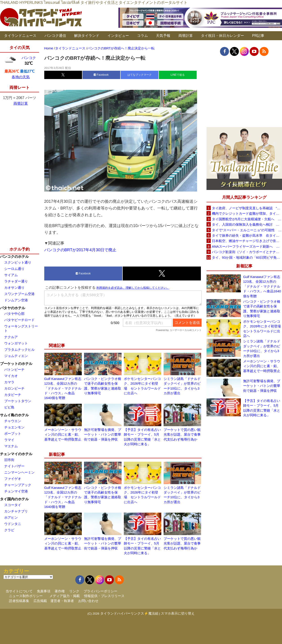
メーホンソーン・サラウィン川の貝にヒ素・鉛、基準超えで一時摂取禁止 (63, 434)
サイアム (11, 275)
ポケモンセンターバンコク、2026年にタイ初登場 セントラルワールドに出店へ (263, 329)
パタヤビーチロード (19, 320)
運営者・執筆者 (62, 601)
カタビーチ (13, 395)
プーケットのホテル (16, 364)
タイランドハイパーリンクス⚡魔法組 (129, 613)
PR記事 (258, 36)
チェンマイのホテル (16, 454)
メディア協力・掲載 (65, 596)
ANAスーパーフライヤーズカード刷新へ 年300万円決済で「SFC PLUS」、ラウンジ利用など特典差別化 (247, 246)
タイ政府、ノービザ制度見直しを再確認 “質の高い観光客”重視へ (247, 208)
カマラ (9, 382)
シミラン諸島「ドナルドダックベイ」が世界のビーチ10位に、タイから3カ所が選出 (262, 348)
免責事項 (44, 591)
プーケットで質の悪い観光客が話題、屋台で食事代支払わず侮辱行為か (182, 434)
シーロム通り (14, 269)
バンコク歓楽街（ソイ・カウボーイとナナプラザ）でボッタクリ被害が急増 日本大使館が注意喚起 (247, 252)
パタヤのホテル (13, 308)
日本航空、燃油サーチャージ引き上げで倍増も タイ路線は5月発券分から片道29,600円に (247, 241)
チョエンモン (14, 427)
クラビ (9, 530)
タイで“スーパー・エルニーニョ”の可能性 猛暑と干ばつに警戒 (247, 230)
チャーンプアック (18, 485)
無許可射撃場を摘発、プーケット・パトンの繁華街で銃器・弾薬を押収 (103, 434)
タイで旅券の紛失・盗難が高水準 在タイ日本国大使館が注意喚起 (247, 235)
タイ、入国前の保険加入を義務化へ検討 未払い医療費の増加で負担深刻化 (247, 224)
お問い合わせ (88, 601)
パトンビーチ (14, 369)
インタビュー (118, 36)
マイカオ (11, 376)
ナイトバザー (14, 466)
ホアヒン (11, 517)
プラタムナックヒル (19, 350)
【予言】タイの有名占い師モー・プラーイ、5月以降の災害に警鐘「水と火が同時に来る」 (262, 408)
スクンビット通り (18, 262)
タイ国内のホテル (14, 499)
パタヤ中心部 (14, 314)
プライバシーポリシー (100, 591)
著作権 (60, 591)
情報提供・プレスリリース (104, 596)
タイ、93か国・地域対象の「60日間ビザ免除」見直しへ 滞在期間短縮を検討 (247, 257)
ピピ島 (9, 407)
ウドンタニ (13, 524)
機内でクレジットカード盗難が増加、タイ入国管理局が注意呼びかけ (247, 213)
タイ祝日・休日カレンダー (222, 36)
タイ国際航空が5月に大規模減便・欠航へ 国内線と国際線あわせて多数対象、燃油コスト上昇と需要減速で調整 (247, 219)
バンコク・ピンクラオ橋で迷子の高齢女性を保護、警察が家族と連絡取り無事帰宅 (262, 309)
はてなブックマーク (140, 75)
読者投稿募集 (19, 601)
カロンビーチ (14, 388)
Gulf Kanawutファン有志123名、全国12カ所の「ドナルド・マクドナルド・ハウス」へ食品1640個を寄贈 (63, 388)
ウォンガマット (16, 343)
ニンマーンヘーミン (19, 472)
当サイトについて (19, 591)
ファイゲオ (13, 479)
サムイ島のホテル (14, 415)
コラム (142, 36)
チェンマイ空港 (16, 491)
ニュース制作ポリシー (26, 596)
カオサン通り (14, 288)
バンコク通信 (55, 36)
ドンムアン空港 (16, 300)
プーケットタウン (18, 401)
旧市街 (9, 460)
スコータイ (13, 505)
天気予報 (163, 36)
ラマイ (9, 440)
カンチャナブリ (16, 511)
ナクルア (11, 337)
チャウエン (13, 421)
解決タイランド (87, 36)
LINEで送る (178, 75)
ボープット (13, 433)
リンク (74, 591)
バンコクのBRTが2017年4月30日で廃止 (80, 250)
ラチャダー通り (16, 281)
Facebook (101, 75)
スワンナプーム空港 (19, 294)
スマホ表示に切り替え (178, 613)
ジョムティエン (16, 356)
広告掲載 (40, 601)
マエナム (11, 446)
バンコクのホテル (14, 257)
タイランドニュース (20, 36)
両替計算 (186, 36)
